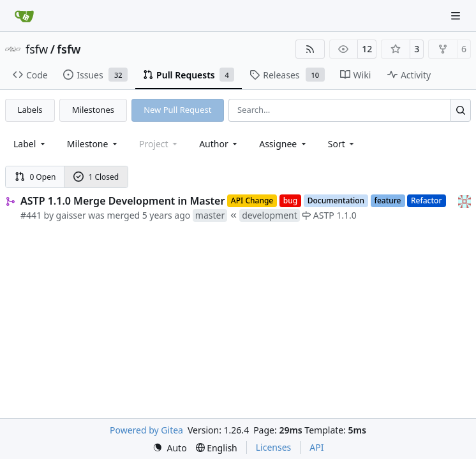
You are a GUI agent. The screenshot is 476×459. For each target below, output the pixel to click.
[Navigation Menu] (457, 16)
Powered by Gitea (146, 430)
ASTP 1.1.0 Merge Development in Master (123, 201)
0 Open (35, 177)
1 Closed (96, 177)
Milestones (93, 110)
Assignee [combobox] (284, 144)
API (316, 447)
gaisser (71, 215)
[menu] (342, 144)
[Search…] (460, 110)
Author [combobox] (219, 144)
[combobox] (30, 144)
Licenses (274, 447)
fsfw (37, 49)
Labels (30, 110)
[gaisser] (465, 200)
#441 (31, 215)
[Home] (24, 16)
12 (367, 49)
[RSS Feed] (310, 49)
